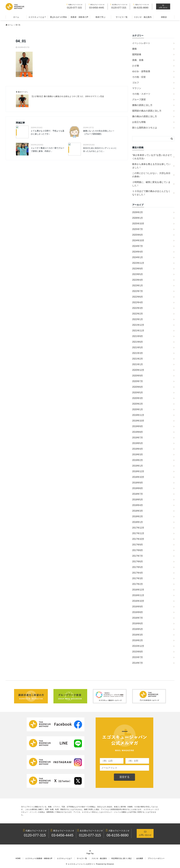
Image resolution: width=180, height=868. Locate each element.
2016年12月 (138, 590)
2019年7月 (138, 438)
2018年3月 (138, 511)
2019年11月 (138, 415)
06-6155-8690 (118, 835)
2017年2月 (138, 584)
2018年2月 (138, 516)
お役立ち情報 (139, 122)
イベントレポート (141, 43)
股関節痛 (137, 54)
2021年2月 (138, 359)
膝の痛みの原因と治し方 (145, 116)
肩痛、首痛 (138, 60)
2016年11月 (138, 595)
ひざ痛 (136, 66)
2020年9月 (138, 376)
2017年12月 (138, 528)
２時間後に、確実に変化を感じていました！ (151, 184)
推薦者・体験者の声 (79, 17)
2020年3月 (138, 398)
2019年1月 (138, 466)
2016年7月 (138, 618)
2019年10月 (138, 421)
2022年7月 (138, 291)
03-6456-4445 (62, 835)
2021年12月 (138, 325)
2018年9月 (138, 483)
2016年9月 (138, 607)
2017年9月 (138, 545)
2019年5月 (138, 443)
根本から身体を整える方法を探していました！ (151, 166)
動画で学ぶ (101, 17)
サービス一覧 (122, 17)
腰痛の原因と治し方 (142, 105)
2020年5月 (138, 393)
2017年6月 (138, 562)
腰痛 (134, 49)
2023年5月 (138, 274)
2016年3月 (138, 635)
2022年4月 (138, 302)
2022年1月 (138, 319)
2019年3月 (138, 454)
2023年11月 (138, 263)
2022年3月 (138, 308)
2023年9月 (138, 269)
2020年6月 (138, 387)
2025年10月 (138, 224)
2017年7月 (138, 556)
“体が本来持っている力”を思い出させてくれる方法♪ (152, 157)
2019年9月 (138, 426)
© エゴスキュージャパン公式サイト (81, 864)
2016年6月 (138, 623)
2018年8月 (138, 488)
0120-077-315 (35, 835)
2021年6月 (138, 342)
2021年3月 (138, 353)
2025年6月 (138, 235)
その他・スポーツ (141, 94)
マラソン (137, 88)
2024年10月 (138, 240)
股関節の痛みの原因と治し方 (147, 111)
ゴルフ (136, 83)
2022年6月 (138, 297)
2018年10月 (138, 477)
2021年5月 (138, 347)
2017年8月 (138, 550)
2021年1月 (138, 364)
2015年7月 (138, 657)
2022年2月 (138, 314)
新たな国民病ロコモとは (145, 128)
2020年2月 (138, 404)
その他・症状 (139, 77)
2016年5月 (138, 629)
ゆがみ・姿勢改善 (141, 71)
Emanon (110, 864)
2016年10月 (138, 601)
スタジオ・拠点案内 (143, 17)
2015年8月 (138, 652)
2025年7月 (138, 229)
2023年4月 (138, 280)
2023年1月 (138, 286)
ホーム (16, 17)
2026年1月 (138, 218)
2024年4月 (138, 252)
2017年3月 (138, 578)
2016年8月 (138, 612)
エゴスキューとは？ (37, 17)
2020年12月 (138, 370)
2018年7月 (138, 494)
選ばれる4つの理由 (58, 17)
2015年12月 (138, 646)
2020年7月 (138, 381)
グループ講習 (139, 99)
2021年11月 (138, 331)
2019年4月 (138, 449)
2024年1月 (138, 257)
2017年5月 (138, 567)
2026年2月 (138, 212)
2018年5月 (138, 500)
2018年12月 (138, 471)
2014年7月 (138, 663)
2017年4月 (138, 573)
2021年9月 (138, 336)
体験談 (164, 17)
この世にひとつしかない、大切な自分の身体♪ (151, 175)
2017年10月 (138, 539)
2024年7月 (138, 246)
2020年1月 (138, 409)
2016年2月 (138, 640)
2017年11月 (138, 533)
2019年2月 (138, 460)
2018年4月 (138, 505)
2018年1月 (138, 522)
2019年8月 (138, 432)
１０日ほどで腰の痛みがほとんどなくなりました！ (151, 193)
